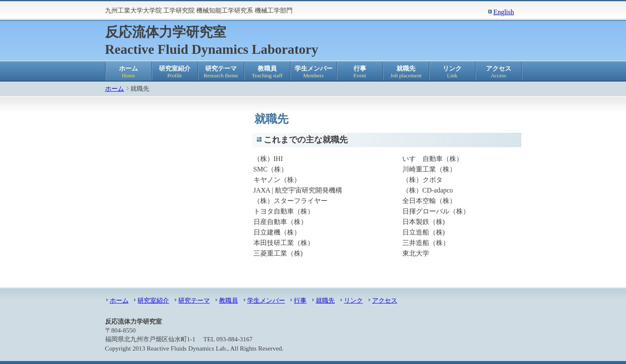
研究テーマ (221, 72)
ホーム (129, 72)
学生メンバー (314, 72)
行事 (360, 72)
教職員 (267, 72)
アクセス (499, 72)
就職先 (406, 72)
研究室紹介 (175, 72)
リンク (452, 72)
